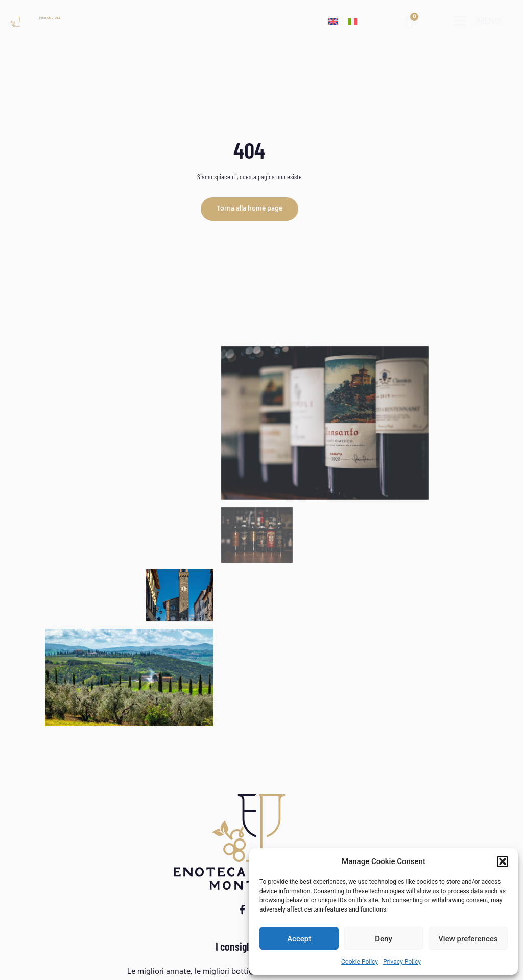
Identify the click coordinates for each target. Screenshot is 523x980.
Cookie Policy (360, 962)
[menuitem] (333, 21)
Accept (299, 939)
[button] (503, 861)
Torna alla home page (249, 209)
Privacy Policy (402, 962)
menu (489, 21)
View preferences (468, 939)
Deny (384, 939)
